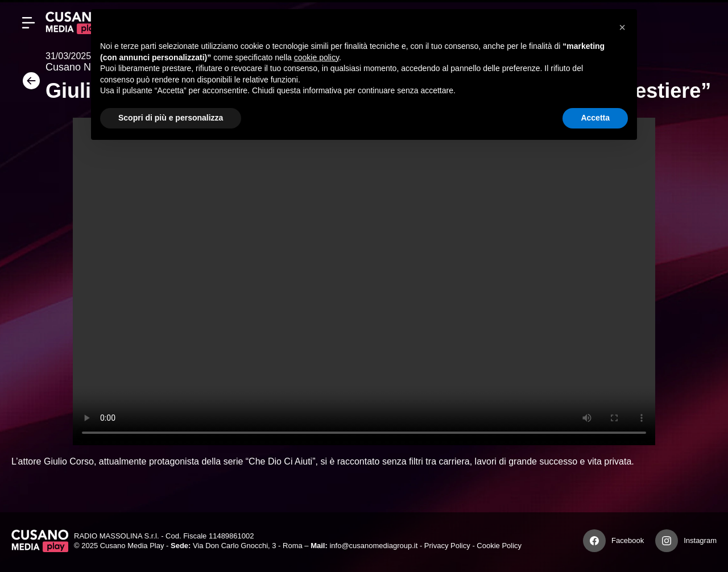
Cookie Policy (499, 546)
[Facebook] (594, 541)
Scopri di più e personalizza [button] (171, 118)
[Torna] (28, 84)
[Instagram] (667, 541)
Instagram (700, 540)
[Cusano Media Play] (74, 23)
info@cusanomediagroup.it (373, 546)
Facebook (628, 540)
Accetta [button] (595, 118)
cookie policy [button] (317, 57)
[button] (622, 27)
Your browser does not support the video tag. (364, 281)
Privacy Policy (447, 546)
